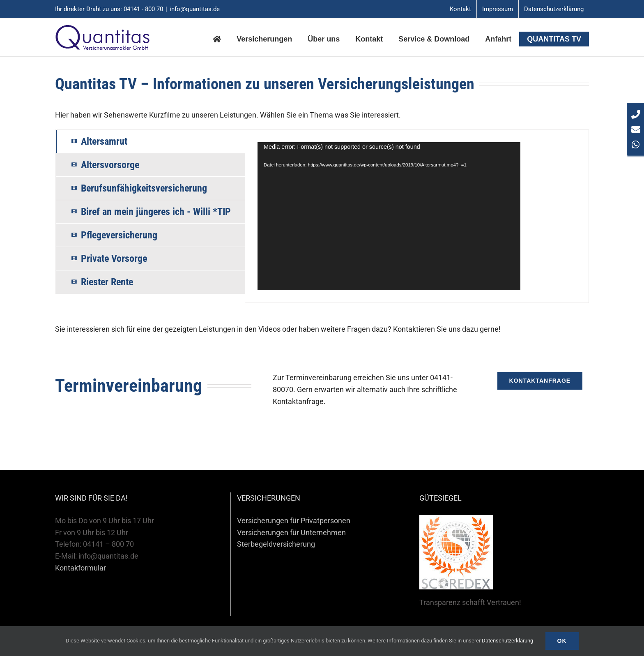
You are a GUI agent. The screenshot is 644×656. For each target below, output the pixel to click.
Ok (562, 641)
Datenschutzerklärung (507, 641)
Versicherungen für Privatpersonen (294, 521)
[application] (389, 216)
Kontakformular (80, 568)
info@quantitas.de (195, 9)
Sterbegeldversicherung (276, 544)
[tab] (151, 141)
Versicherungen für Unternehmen (291, 532)
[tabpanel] (417, 216)
